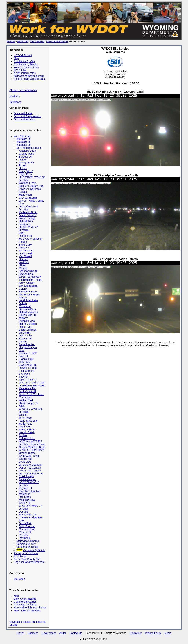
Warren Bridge (27, 218)
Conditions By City (24, 61)
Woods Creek (27, 432)
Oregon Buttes (27, 453)
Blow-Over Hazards (25, 599)
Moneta (23, 268)
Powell (23, 165)
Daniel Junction (28, 215)
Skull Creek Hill (28, 391)
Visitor (63, 633)
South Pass (26, 459)
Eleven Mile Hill (28, 315)
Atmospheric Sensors (26, 553)
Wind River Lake (28, 300)
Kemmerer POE (28, 353)
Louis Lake (25, 462)
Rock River (25, 327)
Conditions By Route (26, 64)
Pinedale (24, 248)
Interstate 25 (23, 139)
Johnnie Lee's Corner (31, 473)
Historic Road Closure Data (29, 79)
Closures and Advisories (23, 90)
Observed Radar (23, 113)
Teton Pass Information (27, 610)
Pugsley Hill (26, 488)
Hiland (23, 265)
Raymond (24, 538)
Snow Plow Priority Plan (27, 559)
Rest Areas (20, 556)
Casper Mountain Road (32, 447)
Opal (22, 350)
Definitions (15, 102)
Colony (23, 289)
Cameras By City (26, 544)
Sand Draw (25, 245)
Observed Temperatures (28, 116)
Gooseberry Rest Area (32, 385)
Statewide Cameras (28, 541)
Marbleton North (28, 212)
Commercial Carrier (25, 602)
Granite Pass (26, 154)
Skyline (23, 435)
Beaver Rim (26, 339)
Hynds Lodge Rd (28, 403)
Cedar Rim (25, 397)
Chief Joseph (26, 476)
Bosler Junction (28, 330)
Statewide (19, 579)
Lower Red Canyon (30, 471)
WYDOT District (23, 55)
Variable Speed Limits (26, 67)
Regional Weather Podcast (29, 562)
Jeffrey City (25, 336)
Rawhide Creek (28, 368)
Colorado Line (27, 438)
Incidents (15, 96)
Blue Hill (24, 356)
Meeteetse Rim (28, 388)
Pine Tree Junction (30, 491)
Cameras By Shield (34, 550)
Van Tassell (25, 256)
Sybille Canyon (27, 479)
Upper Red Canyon (30, 468)
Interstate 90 (23, 145)
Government (49, 633)
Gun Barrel (25, 362)
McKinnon (25, 494)
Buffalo (23, 192)
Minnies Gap (26, 250)
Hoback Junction (28, 312)
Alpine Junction (28, 380)
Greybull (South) (28, 198)
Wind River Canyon (30, 277)
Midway (23, 318)
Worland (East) (27, 183)
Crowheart (25, 306)
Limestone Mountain (30, 465)
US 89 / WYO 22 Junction (28, 228)
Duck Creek (26, 253)
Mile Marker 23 (27, 515)
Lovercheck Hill (28, 365)
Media (168, 633)
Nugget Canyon (28, 347)
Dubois (23, 303)
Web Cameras (37, 41)
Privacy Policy (153, 633)
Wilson (23, 415)
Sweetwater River (29, 456)
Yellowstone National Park (29, 76)
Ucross (23, 168)
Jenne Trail (25, 523)
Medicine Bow (27, 500)
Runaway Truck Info (25, 605)
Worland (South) (28, 286)
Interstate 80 (23, 142)
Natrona (23, 259)
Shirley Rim (26, 503)
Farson (23, 242)
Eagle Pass (25, 174)
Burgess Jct (26, 157)
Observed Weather (25, 119)
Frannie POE (26, 359)
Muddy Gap (26, 424)
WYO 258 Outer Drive (31, 450)
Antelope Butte (27, 151)
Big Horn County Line (31, 186)
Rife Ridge (25, 497)
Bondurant (25, 224)
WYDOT (11, 41)
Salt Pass (24, 374)
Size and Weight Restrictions (30, 608)
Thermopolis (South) (31, 280)
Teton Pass (25, 418)
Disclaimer (136, 633)
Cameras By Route (27, 547)
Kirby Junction (27, 283)
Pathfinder (25, 427)
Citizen (21, 633)
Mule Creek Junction (31, 239)
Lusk (22, 233)
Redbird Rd (25, 236)
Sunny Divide (27, 162)
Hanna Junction (28, 324)
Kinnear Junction (28, 292)
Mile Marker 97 (27, 429)
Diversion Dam (27, 309)
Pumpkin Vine (27, 321)
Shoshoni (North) (29, 271)
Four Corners (26, 371)
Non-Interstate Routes (57, 41)
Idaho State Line (28, 421)
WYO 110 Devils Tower (32, 383)
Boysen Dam (26, 274)
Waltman (24, 262)
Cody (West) (26, 171)
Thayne (23, 377)
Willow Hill (25, 333)
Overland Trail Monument (27, 531)
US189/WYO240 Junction (28, 208)
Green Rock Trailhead (31, 394)
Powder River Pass (30, 189)
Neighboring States (25, 73)
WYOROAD (23, 41)
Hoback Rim (26, 221)
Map (16, 58)
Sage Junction (27, 344)
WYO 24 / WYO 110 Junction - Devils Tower (32, 443)
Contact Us (76, 633)
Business (33, 633)
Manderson (25, 195)
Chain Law (20, 70)
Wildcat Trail (26, 400)
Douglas (24, 512)
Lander (23, 341)
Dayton (23, 160)
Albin (22, 406)
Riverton (24, 535)
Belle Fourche (27, 526)
